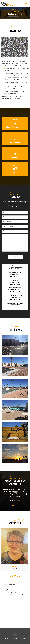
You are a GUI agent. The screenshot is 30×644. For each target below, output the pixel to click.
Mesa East (7, 4)
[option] (15, 13)
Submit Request (16, 257)
